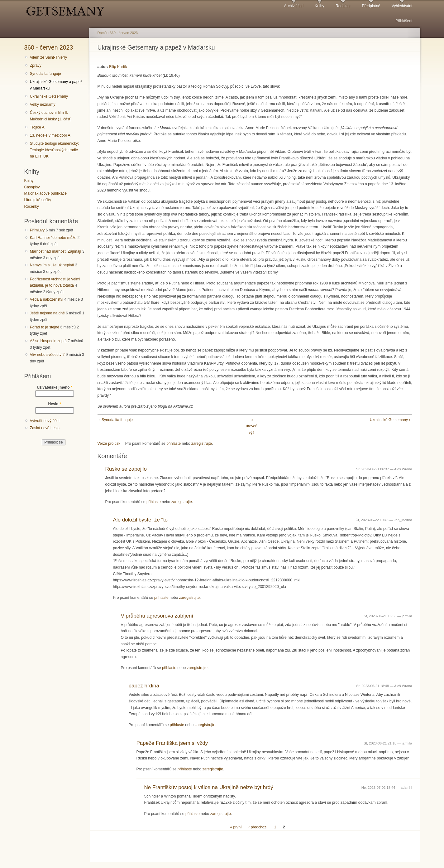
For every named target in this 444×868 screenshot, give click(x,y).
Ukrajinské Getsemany (49, 96)
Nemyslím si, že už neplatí (52, 265)
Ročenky (32, 206)
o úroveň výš (252, 426)
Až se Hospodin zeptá (48, 341)
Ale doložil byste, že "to (140, 520)
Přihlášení (404, 21)
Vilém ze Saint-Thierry (48, 57)
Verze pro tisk (109, 444)
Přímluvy (37, 230)
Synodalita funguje (45, 74)
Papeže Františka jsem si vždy (172, 743)
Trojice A (37, 127)
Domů (102, 33)
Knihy (319, 6)
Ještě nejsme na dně (47, 313)
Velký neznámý (43, 104)
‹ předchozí (258, 827)
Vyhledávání (402, 6)
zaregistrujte (202, 444)
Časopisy (32, 187)
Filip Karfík (118, 67)
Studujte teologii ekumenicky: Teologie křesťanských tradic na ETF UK (54, 150)
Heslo (54, 404)
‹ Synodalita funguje (116, 420)
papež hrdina (144, 686)
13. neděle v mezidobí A (50, 135)
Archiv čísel (294, 6)
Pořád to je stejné (45, 327)
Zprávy (36, 65)
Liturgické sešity (38, 200)
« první (236, 827)
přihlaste (174, 444)
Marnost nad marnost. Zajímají (56, 251)
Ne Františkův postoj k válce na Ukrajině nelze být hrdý (209, 787)
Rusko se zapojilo (126, 469)
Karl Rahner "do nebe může (53, 238)
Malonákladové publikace (46, 193)
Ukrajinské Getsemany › (390, 420)
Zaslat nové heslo (45, 428)
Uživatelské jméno (55, 387)
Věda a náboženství (47, 299)
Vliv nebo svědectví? (47, 355)
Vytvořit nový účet (45, 421)
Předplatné (371, 6)
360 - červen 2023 (49, 47)
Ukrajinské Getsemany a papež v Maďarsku (56, 85)
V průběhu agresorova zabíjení (157, 616)
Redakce (343, 6)
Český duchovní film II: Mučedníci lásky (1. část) (51, 116)
